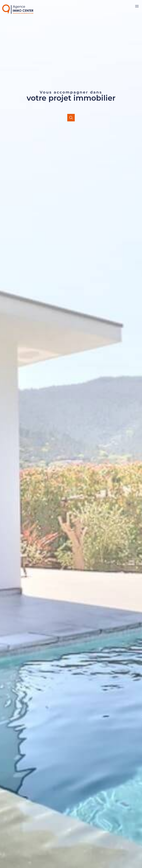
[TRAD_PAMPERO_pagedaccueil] (18, 13)
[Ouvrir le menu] (138, 6)
